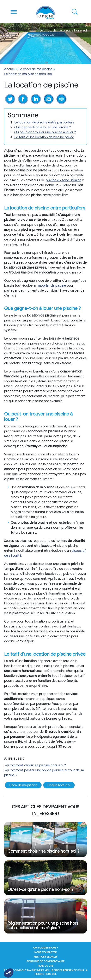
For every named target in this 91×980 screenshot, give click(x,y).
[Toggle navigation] (14, 12)
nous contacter (45, 952)
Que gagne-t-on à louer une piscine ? (43, 127)
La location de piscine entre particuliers (44, 122)
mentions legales (45, 957)
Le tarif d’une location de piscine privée (44, 137)
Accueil (10, 69)
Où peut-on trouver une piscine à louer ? (45, 132)
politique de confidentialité (45, 961)
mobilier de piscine (52, 286)
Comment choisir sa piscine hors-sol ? (35, 765)
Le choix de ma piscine (35, 69)
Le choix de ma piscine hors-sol (28, 74)
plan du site (46, 966)
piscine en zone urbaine (63, 180)
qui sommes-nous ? (45, 948)
